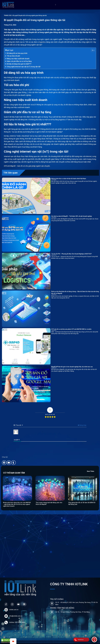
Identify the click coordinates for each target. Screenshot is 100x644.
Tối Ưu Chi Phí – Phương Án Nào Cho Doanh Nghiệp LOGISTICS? (72, 254)
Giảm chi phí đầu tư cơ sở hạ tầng (19, 61)
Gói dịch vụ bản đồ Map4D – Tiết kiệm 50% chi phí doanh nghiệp (72, 216)
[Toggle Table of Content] (92, 50)
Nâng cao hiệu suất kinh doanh (18, 59)
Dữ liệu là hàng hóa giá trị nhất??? (19, 64)
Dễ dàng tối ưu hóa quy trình (17, 53)
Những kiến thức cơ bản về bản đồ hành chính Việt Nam (69, 179)
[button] (4, 463)
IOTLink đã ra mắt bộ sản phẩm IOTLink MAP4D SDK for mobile (71, 329)
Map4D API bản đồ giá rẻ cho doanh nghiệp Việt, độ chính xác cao (72, 367)
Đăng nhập (82, 425)
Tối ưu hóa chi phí (13, 56)
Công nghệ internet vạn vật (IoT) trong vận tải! (24, 67)
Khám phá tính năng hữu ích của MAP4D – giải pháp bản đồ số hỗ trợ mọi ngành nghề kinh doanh (17, 504)
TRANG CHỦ (8, 15)
